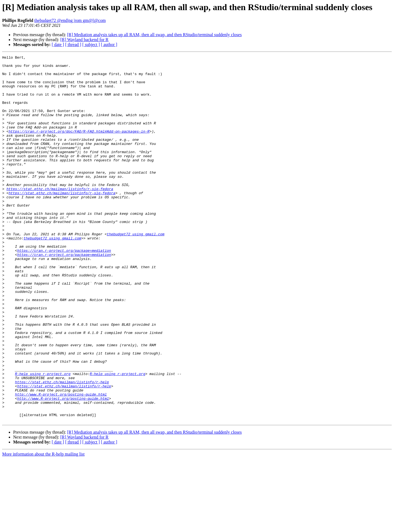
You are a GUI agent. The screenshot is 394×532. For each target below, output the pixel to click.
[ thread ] (73, 45)
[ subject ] (91, 45)
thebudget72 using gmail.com (136, 270)
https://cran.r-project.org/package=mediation (64, 290)
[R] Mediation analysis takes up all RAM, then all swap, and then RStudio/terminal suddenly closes (154, 35)
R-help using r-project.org (43, 438)
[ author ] (109, 45)
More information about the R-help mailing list (43, 527)
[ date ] (58, 45)
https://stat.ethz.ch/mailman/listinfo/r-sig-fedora (60, 216)
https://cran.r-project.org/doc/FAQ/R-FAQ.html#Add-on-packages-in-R (79, 147)
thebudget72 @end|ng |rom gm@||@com (70, 20)
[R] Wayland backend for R (84, 40)
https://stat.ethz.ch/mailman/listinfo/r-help (62, 448)
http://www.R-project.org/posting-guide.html (61, 462)
